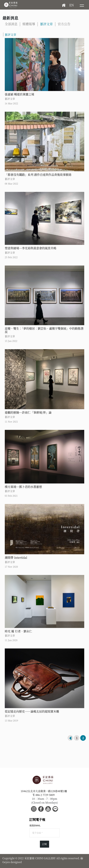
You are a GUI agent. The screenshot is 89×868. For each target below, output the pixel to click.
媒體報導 (29, 24)
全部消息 (11, 24)
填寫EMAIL (35, 826)
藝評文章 (46, 24)
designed (16, 862)
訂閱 (44, 844)
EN (72, 5)
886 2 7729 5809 (45, 795)
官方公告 (64, 24)
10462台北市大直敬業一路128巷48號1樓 (44, 791)
